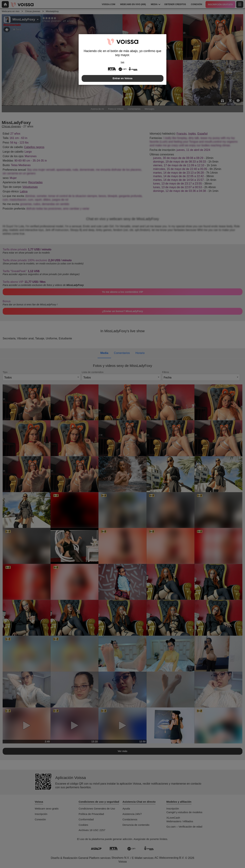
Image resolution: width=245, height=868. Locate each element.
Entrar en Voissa (123, 78)
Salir (123, 62)
